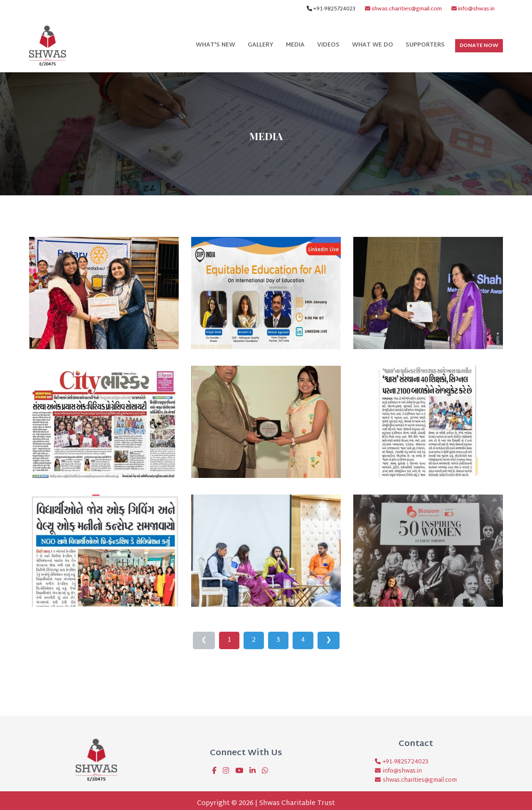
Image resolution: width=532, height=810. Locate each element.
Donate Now (479, 46)
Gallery (261, 45)
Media (295, 45)
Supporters (425, 45)
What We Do (373, 45)
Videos (328, 45)
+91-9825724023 (405, 762)
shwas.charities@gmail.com (403, 9)
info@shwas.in (473, 9)
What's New (216, 45)
